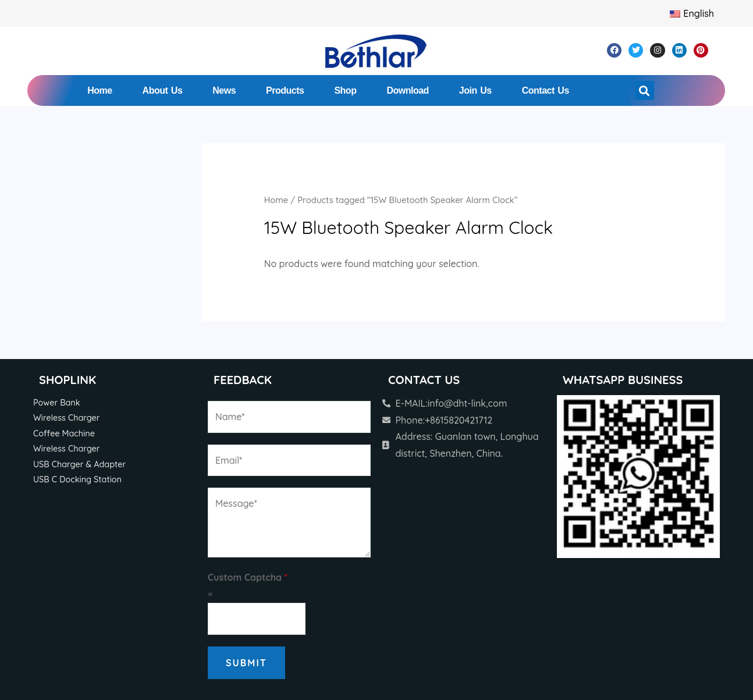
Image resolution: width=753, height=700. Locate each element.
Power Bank (57, 403)
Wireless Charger (67, 418)
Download (407, 90)
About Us (163, 90)
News (224, 90)
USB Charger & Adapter (79, 464)
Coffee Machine (64, 433)
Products (285, 90)
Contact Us (546, 90)
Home (100, 90)
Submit (246, 663)
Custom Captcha (248, 577)
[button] (644, 90)
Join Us (475, 90)
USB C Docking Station (77, 479)
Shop (345, 90)
